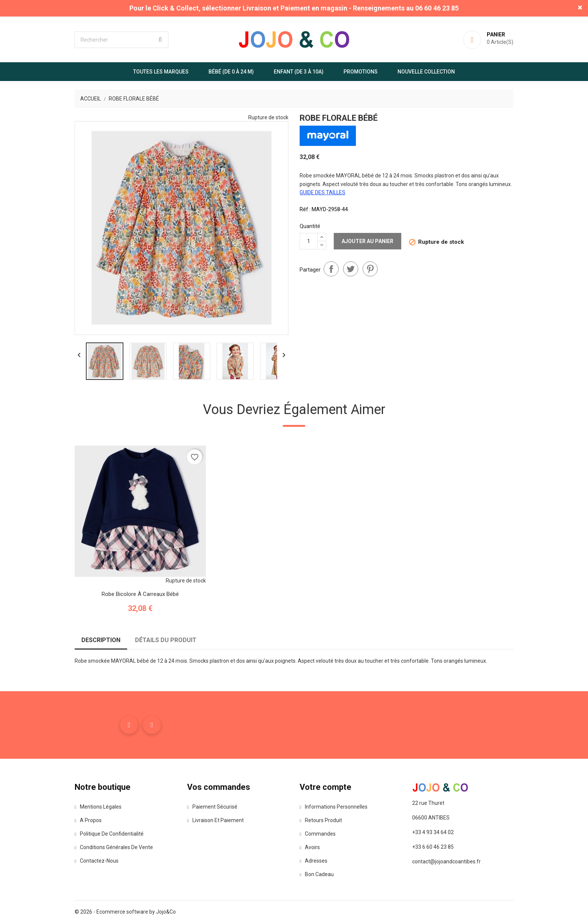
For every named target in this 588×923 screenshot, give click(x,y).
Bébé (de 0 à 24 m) (231, 72)
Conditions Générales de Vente (114, 847)
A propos (88, 820)
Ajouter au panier (367, 241)
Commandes (318, 834)
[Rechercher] (121, 40)
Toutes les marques (161, 72)
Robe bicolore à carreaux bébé (140, 594)
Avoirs (310, 847)
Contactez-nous (97, 861)
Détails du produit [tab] (166, 640)
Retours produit (321, 820)
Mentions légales (98, 807)
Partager (331, 269)
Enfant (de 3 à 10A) (299, 72)
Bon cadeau (317, 874)
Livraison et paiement (215, 820)
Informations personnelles (334, 807)
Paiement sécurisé (212, 807)
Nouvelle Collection (426, 72)
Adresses (313, 861)
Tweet (351, 269)
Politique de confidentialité (109, 834)
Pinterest (370, 269)
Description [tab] (101, 640)
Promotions (361, 72)
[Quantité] (309, 241)
